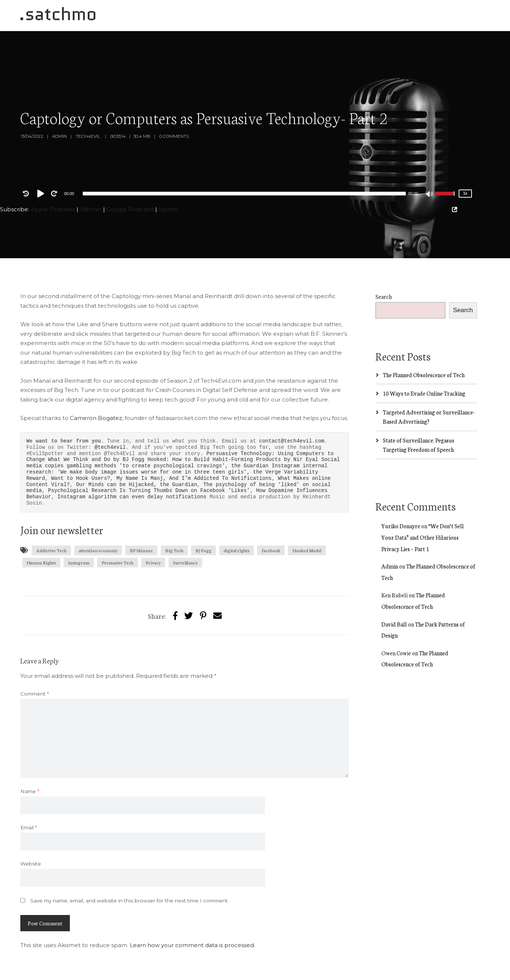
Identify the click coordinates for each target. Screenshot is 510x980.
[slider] (244, 163)
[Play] (42, 163)
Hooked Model (307, 519)
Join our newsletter (62, 498)
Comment (35, 663)
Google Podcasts (130, 178)
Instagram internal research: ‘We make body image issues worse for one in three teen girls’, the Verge (177, 438)
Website (31, 833)
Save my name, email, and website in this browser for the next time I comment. (130, 870)
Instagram (79, 531)
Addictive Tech (51, 519)
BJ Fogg (203, 519)
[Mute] (430, 164)
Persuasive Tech (118, 531)
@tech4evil (110, 416)
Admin (59, 105)
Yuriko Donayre (401, 495)
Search (384, 265)
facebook (271, 519)
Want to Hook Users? (81, 447)
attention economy (98, 519)
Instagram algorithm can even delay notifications (132, 466)
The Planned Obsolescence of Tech (424, 344)
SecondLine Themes (104, 971)
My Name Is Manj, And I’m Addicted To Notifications (194, 447)
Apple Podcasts (53, 178)
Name (30, 760)
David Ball (394, 593)
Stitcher (91, 178)
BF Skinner (141, 519)
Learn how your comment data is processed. (192, 914)
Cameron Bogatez (96, 387)
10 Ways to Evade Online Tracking (424, 362)
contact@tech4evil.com (292, 410)
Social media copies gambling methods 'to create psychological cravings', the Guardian (183, 431)
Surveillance (185, 531)
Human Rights (41, 531)
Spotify (168, 178)
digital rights (237, 519)
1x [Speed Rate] (465, 162)
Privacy (153, 531)
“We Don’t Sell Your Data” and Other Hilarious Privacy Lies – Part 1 (423, 506)
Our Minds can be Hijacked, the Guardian (137, 453)
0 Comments (174, 105)
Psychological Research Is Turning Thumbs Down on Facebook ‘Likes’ (149, 459)
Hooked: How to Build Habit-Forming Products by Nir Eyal (234, 428)
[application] (244, 163)
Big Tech (174, 519)
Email (29, 796)
